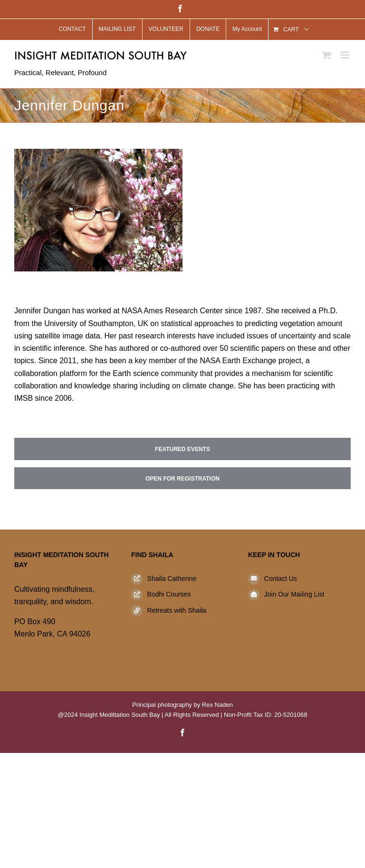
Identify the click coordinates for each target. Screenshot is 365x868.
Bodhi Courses (169, 594)
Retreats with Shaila (177, 610)
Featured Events (182, 449)
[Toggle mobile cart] (327, 55)
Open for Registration (182, 479)
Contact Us (281, 579)
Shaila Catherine (172, 579)
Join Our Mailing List (294, 594)
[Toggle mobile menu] (346, 55)
